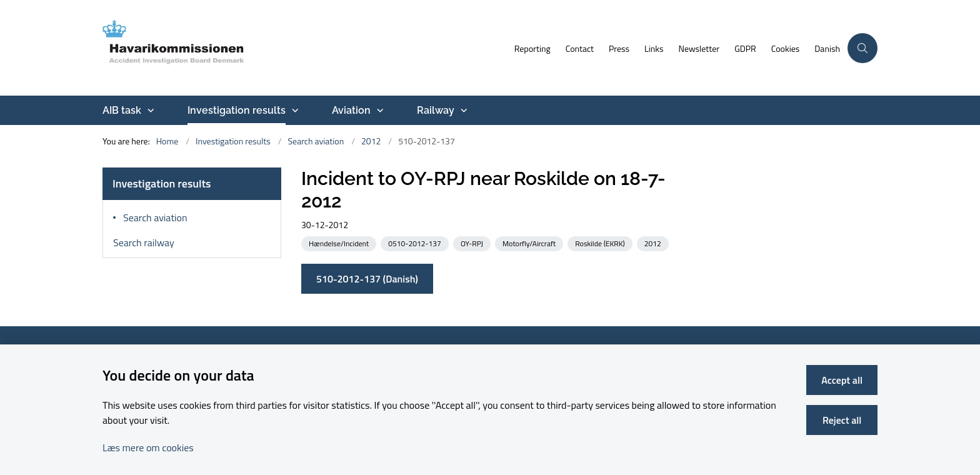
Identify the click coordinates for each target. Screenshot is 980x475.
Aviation (351, 110)
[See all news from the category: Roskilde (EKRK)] (601, 243)
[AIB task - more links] (149, 111)
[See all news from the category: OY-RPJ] (473, 243)
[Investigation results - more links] (294, 111)
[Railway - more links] (462, 111)
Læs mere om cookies (148, 447)
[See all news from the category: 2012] (654, 243)
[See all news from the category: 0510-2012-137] (416, 243)
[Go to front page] (305, 48)
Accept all (842, 380)
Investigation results (237, 110)
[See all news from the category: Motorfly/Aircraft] (530, 243)
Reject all (842, 420)
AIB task (122, 110)
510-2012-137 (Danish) (367, 279)
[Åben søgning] (862, 48)
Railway (436, 110)
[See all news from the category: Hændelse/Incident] (340, 243)
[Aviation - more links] (379, 111)
